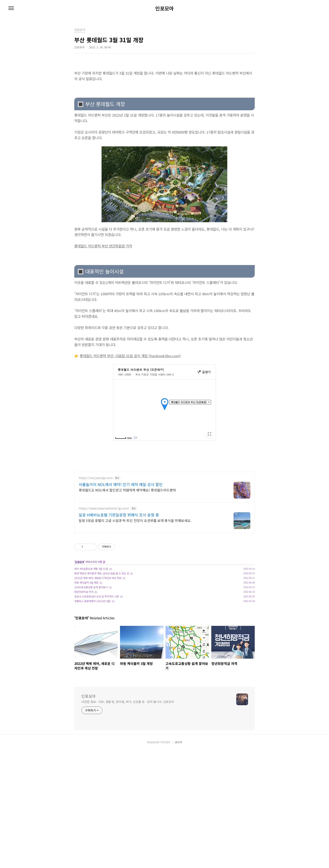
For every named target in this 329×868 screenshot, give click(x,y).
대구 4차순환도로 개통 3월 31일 (91, 569)
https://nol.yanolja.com (96, 478)
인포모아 (164, 8)
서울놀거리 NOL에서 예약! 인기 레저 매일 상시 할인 (121, 484)
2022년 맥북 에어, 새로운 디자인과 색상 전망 (98, 578)
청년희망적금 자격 (84, 592)
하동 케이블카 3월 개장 (86, 582)
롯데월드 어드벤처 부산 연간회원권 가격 (103, 246)
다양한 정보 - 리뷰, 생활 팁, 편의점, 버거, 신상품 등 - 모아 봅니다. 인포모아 (128, 702)
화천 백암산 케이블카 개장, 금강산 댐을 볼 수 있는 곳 (102, 573)
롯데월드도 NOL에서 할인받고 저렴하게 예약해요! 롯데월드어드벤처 (127, 490)
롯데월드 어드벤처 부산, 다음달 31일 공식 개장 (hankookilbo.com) (130, 356)
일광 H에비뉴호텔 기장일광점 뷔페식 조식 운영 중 (119, 515)
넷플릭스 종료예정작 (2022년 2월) (92, 601)
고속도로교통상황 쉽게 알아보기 (91, 587)
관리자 (178, 742)
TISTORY (165, 742)
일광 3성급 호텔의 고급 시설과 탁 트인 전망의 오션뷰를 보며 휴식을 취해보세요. (135, 520)
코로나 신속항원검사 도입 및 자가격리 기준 (97, 596)
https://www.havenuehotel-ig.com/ (104, 508)
